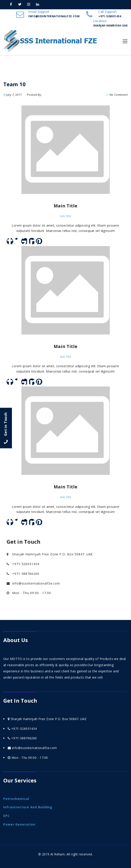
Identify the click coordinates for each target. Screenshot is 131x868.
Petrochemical (16, 799)
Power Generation (19, 824)
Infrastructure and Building (28, 807)
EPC (7, 816)
